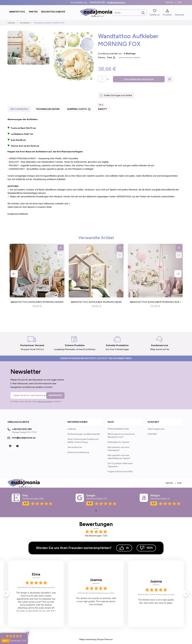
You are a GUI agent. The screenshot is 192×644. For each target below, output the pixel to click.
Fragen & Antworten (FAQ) (120, 472)
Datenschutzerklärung (78, 453)
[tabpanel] (96, 167)
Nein (146, 548)
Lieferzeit (72, 429)
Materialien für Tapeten (118, 442)
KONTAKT (152, 434)
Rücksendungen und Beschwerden (84, 434)
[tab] (20, 110)
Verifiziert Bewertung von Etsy (42, 593)
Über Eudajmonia (156, 429)
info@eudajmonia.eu (116, 2)
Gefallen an (155, 15)
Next (178, 274)
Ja (124, 548)
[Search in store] (129, 13)
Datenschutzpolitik (45, 402)
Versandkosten (75, 448)
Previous (14, 274)
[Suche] (143, 13)
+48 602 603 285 (97, 2)
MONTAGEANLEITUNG (118, 429)
